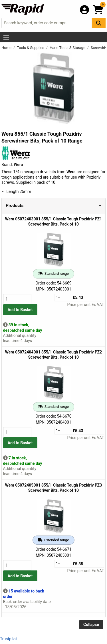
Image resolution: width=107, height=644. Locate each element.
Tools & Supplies (31, 48)
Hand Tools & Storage (68, 48)
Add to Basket (20, 310)
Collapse (91, 625)
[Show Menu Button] (6, 38)
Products (15, 206)
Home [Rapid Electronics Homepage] (7, 48)
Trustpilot (8, 639)
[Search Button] (99, 23)
